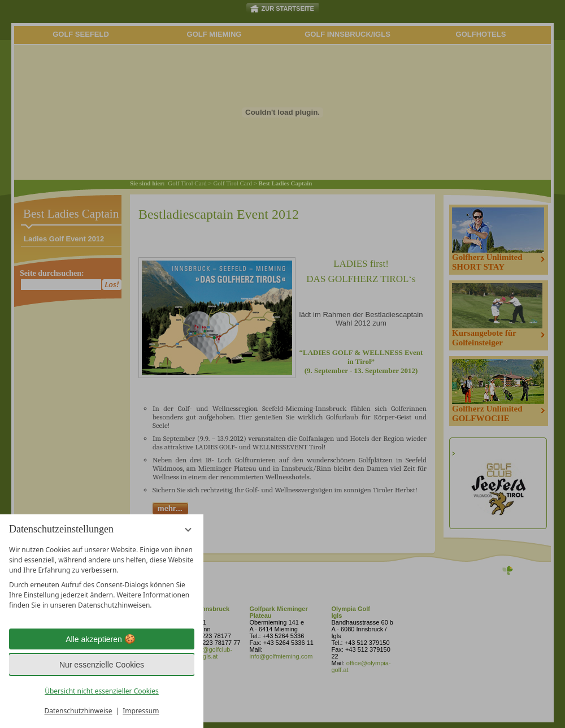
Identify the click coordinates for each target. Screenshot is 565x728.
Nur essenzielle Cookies (102, 665)
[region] (102, 578)
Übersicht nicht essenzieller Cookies (102, 691)
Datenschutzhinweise (79, 711)
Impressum (141, 711)
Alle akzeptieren (102, 639)
